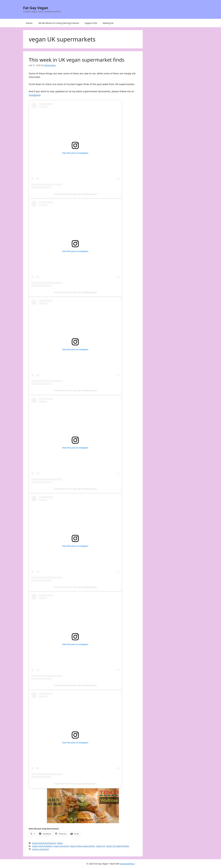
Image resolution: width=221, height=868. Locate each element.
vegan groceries (61, 846)
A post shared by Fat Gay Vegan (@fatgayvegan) (75, 194)
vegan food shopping (42, 846)
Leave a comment (40, 849)
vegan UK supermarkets (118, 846)
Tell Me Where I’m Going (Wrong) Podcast (59, 23)
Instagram (35, 95)
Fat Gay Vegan (36, 8)
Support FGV (91, 23)
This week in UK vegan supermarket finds (77, 60)
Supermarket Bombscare (44, 843)
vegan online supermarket (82, 846)
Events (29, 23)
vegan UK (101, 846)
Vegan (60, 843)
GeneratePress (127, 864)
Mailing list (108, 23)
